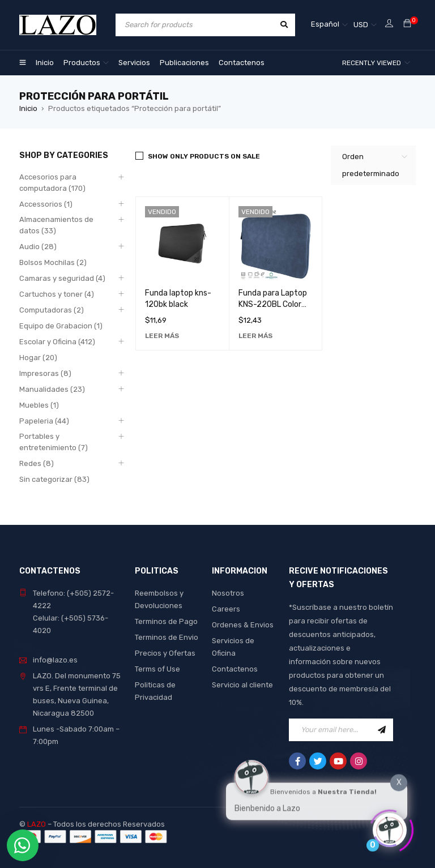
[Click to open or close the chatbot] (390, 827)
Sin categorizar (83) (54, 479)
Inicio (28, 108)
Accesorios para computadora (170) (52, 183)
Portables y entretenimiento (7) (54, 442)
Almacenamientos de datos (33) (56, 225)
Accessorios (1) (46, 204)
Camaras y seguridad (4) (62, 278)
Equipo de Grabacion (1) (61, 326)
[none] (329, 25)
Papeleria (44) (44, 421)
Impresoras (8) (45, 373)
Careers (226, 609)
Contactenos (235, 669)
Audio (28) (38, 247)
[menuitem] (329, 25)
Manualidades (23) (52, 389)
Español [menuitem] (325, 24)
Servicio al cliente (242, 685)
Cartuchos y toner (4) (57, 294)
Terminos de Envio (167, 637)
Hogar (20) (38, 358)
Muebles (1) (39, 405)
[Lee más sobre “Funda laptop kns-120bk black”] (162, 336)
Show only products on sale (204, 156)
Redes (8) (37, 463)
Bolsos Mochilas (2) (53, 262)
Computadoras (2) (52, 310)
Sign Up (382, 730)
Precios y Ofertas (165, 653)
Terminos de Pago (166, 621)
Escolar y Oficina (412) (57, 342)
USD (361, 25)
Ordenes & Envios (243, 625)
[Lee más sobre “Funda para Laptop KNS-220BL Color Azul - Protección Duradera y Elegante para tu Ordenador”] (255, 336)
